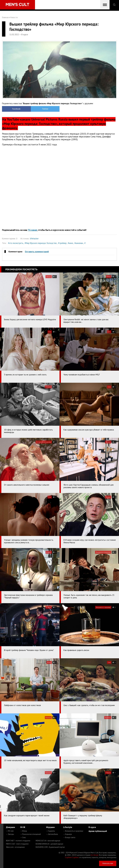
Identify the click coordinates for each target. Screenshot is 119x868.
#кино (70, 243)
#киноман (79, 243)
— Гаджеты (51, 831)
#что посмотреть (16, 243)
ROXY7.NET (18, 841)
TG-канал (32, 230)
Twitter (45, 109)
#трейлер (62, 243)
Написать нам (108, 863)
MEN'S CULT (17, 844)
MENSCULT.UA (48, 841)
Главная (5, 17)
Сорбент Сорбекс (72, 857)
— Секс (23, 837)
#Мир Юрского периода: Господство (41, 243)
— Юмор (24, 831)
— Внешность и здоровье (73, 831)
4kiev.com (15, 847)
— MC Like (10, 831)
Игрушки (50, 827)
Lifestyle (68, 827)
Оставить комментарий (37, 252)
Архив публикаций (98, 831)
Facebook (16, 109)
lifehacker (34, 239)
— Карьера (68, 834)
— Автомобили (52, 834)
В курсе (92, 827)
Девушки (10, 827)
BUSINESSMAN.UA (49, 844)
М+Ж (23, 827)
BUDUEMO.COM (50, 847)
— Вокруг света (69, 837)
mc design (95, 855)
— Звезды (10, 834)
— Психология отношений (31, 834)
